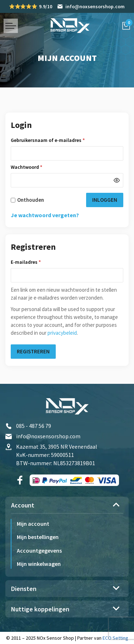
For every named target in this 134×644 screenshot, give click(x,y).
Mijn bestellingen (38, 537)
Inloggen (105, 200)
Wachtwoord (34, 167)
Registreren (33, 351)
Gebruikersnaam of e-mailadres (55, 140)
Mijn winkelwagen (39, 564)
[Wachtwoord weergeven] (117, 180)
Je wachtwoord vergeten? (45, 215)
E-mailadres (33, 262)
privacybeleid (62, 333)
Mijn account (33, 524)
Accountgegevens (39, 550)
